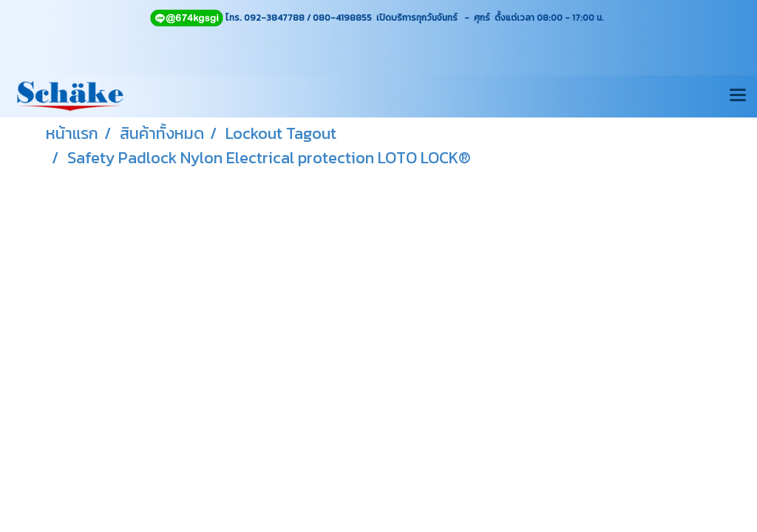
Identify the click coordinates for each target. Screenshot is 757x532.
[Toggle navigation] (738, 96)
